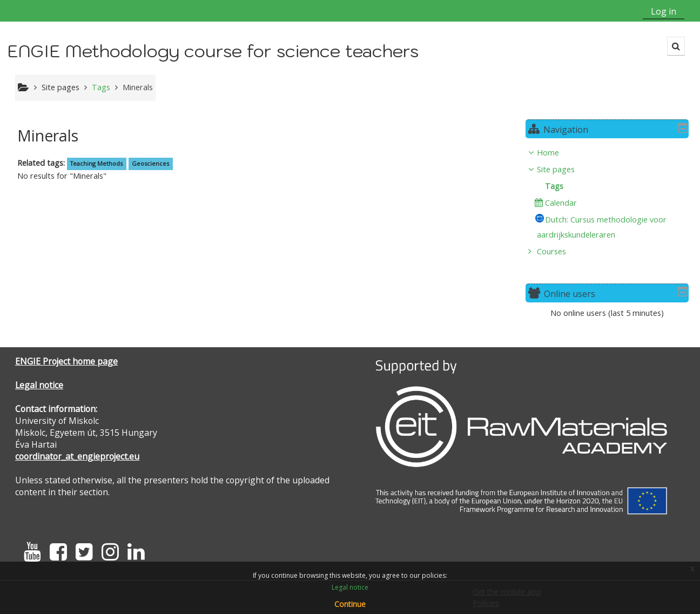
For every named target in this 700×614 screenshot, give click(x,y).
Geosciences (150, 163)
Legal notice (39, 385)
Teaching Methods (96, 163)
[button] (676, 46)
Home (556, 153)
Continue (350, 604)
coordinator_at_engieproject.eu (77, 456)
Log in (664, 11)
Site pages (60, 87)
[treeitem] (611, 202)
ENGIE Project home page (66, 361)
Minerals (138, 87)
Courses (560, 251)
